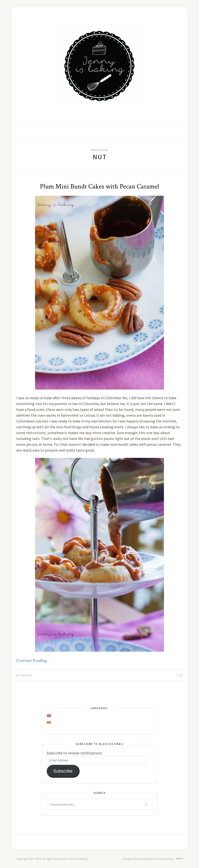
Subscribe (63, 771)
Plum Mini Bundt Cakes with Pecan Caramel (99, 186)
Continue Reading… (33, 661)
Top (180, 859)
